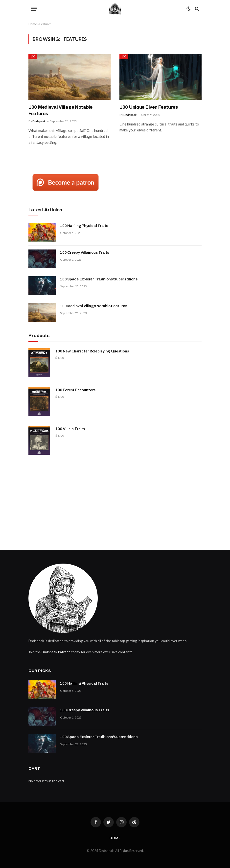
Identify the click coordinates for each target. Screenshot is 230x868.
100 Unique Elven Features (149, 107)
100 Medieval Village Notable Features (60, 110)
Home (33, 24)
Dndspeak (39, 121)
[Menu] (34, 9)
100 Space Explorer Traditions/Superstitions (99, 279)
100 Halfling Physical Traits (84, 226)
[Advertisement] (115, 500)
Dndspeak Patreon (56, 652)
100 (33, 56)
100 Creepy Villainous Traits (85, 252)
